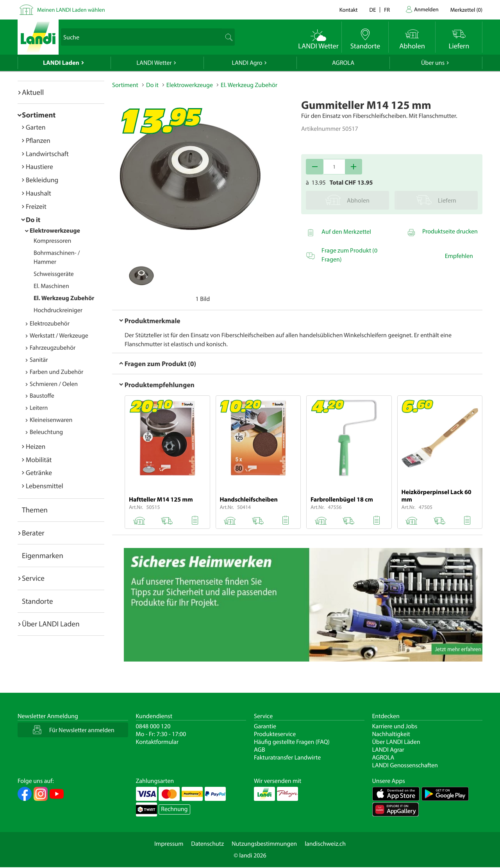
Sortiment (39, 115)
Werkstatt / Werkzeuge (59, 336)
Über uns (433, 63)
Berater (33, 533)
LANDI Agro (247, 63)
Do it (33, 220)
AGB (260, 750)
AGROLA (343, 63)
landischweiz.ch (325, 844)
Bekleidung (42, 180)
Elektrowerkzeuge (55, 231)
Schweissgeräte (54, 274)
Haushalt (38, 193)
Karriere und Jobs (395, 726)
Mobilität (39, 460)
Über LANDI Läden (396, 742)
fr (387, 10)
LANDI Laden (61, 63)
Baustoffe (42, 396)
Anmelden (426, 9)
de (373, 10)
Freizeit (36, 206)
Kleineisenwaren (51, 420)
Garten (36, 127)
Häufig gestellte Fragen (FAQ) (292, 742)
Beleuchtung (46, 432)
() (466, 10)
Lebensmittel (45, 486)
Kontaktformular (157, 742)
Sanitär (39, 360)
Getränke (39, 472)
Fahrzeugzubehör (53, 348)
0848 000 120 (153, 726)
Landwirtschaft (47, 154)
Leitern (39, 408)
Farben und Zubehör (56, 372)
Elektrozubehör (50, 324)
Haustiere (39, 166)
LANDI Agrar (388, 750)
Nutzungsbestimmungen (264, 844)
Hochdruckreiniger (58, 310)
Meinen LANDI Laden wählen (71, 10)
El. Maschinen (51, 286)
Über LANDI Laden (51, 624)
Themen (35, 510)
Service (33, 578)
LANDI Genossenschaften (405, 765)
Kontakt (349, 10)
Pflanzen (38, 140)
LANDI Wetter (154, 63)
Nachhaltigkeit (391, 734)
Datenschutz (207, 844)
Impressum (169, 844)
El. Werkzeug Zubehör (64, 298)
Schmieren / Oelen (54, 384)
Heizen (36, 446)
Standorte (37, 601)
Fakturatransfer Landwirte (287, 758)
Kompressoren (52, 241)
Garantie (265, 726)
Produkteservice (275, 734)
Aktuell (33, 92)
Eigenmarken (43, 555)
